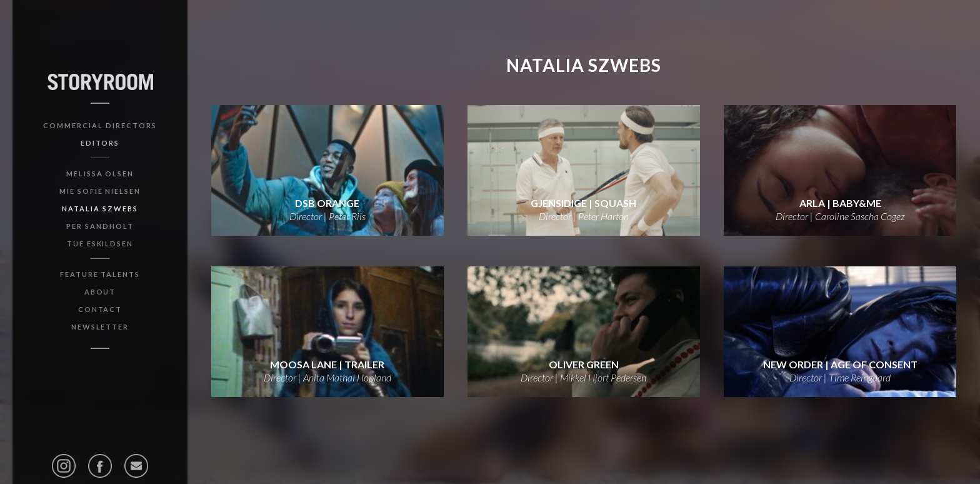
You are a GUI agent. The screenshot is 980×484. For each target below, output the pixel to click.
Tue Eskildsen (100, 244)
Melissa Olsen (100, 174)
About (100, 292)
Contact (100, 309)
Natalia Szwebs (100, 209)
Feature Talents (100, 274)
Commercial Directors (100, 125)
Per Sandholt (100, 226)
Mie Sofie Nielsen (100, 191)
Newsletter (100, 327)
